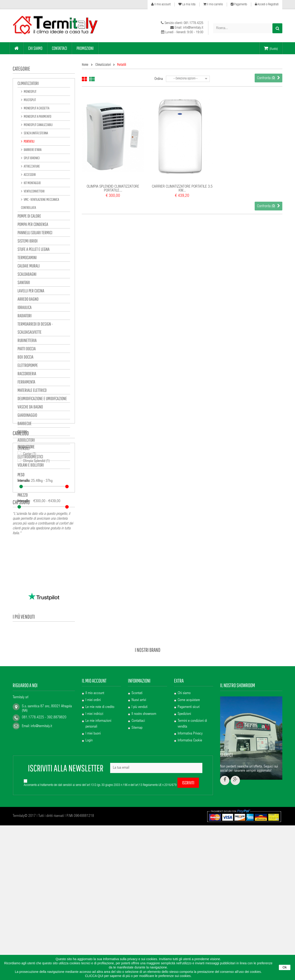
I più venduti (24, 650)
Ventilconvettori (34, 192)
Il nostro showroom (144, 833)
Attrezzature (32, 167)
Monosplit (30, 92)
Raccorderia (27, 374)
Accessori (29, 175)
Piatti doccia (27, 349)
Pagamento (239, 4)
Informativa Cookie (190, 860)
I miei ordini (93, 819)
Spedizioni (184, 833)
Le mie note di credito (100, 826)
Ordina (159, 79)
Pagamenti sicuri (189, 826)
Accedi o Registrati (267, 4)
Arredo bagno (28, 300)
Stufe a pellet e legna (34, 250)
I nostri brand (148, 768)
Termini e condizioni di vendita (192, 843)
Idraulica (25, 308)
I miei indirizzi (94, 833)
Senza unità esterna (36, 134)
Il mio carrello (213, 4)
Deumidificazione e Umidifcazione (42, 399)
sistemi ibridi (28, 242)
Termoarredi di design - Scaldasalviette (35, 329)
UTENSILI (24, 449)
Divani (22, 433)
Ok (285, 967)
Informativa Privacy (190, 853)
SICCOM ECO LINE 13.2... (50, 689)
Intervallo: (24, 531)
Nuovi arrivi (139, 819)
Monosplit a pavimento (37, 117)
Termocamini (27, 258)
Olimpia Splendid (36, 511)
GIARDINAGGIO (27, 416)
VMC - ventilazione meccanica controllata (40, 204)
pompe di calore (29, 217)
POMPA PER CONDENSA (33, 225)
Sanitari (24, 283)
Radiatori (25, 316)
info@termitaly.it (41, 845)
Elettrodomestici (30, 457)
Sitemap (137, 847)
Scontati (137, 812)
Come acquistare (189, 819)
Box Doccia (25, 358)
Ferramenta (26, 383)
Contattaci (138, 840)
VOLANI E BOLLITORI (31, 466)
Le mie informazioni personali (98, 843)
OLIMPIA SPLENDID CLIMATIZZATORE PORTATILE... (113, 189)
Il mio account (161, 4)
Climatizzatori (28, 84)
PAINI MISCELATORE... (48, 718)
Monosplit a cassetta (36, 109)
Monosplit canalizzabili (38, 126)
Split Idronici (31, 159)
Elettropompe (28, 366)
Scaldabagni (27, 275)
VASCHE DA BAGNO (30, 408)
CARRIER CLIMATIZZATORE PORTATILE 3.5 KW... (182, 189)
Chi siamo (21, 571)
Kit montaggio (32, 184)
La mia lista (187, 4)
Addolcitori (26, 441)
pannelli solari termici (35, 233)
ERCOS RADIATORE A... (49, 661)
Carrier (30, 504)
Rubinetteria (27, 341)
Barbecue (25, 424)
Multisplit (30, 101)
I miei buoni (93, 853)
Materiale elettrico (32, 391)
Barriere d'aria (32, 150)
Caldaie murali (29, 267)
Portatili (29, 142)
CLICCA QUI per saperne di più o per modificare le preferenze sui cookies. (138, 976)
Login (89, 860)
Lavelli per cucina (31, 292)
